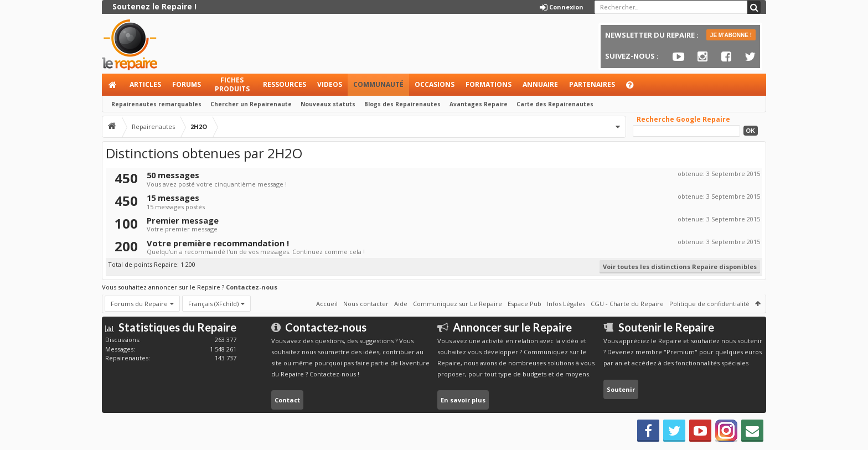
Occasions (435, 84)
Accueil (113, 85)
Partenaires (592, 84)
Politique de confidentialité (709, 304)
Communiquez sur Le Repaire (458, 304)
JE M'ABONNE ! (731, 35)
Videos (330, 84)
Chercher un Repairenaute (251, 104)
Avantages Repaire (479, 104)
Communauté (378, 84)
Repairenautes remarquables (156, 104)
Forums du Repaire (139, 304)
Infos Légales (566, 304)
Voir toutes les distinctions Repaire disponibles (680, 267)
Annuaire (540, 84)
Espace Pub (525, 304)
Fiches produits (232, 84)
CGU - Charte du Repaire (627, 304)
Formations (489, 84)
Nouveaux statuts (328, 104)
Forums (187, 84)
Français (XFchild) (213, 304)
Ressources (285, 84)
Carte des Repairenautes (555, 104)
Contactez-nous (252, 287)
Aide (635, 88)
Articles (145, 84)
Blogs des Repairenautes (402, 104)
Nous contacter (366, 304)
